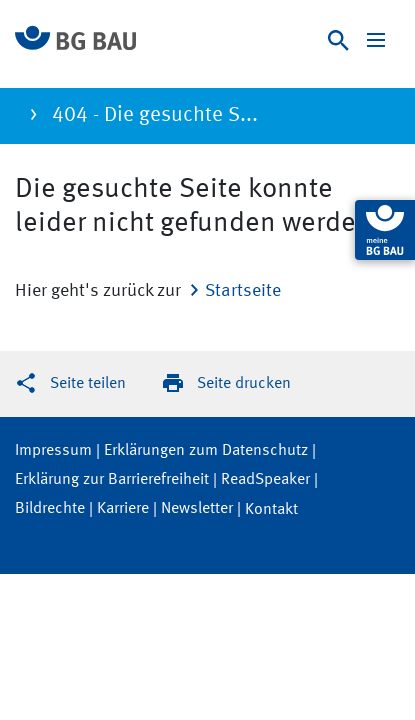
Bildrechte (50, 509)
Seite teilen (88, 384)
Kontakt (271, 510)
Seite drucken (244, 384)
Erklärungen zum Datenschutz (206, 451)
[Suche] (338, 40)
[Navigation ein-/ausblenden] (376, 40)
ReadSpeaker (265, 480)
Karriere (123, 509)
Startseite (243, 291)
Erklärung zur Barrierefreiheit (112, 480)
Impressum (53, 451)
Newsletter (197, 509)
